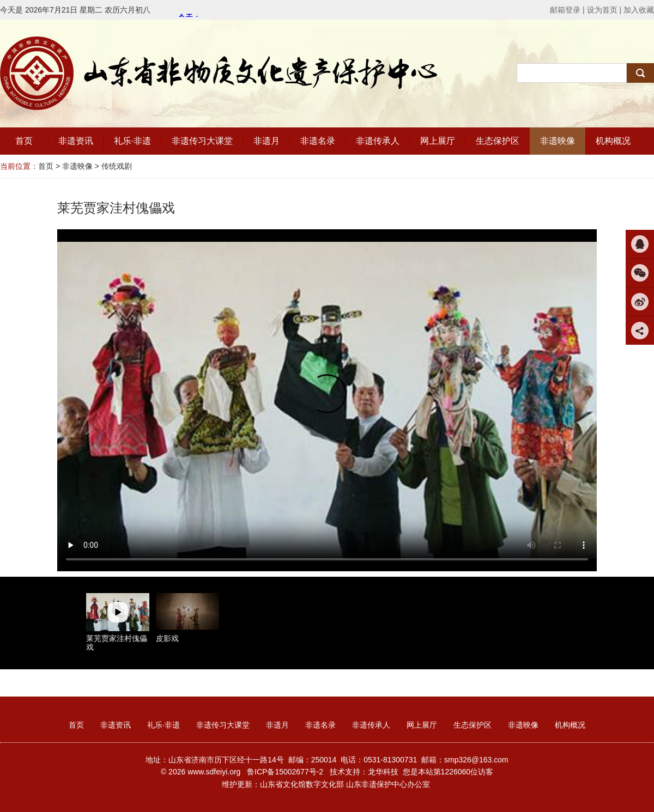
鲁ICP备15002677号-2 (285, 772)
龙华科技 (383, 772)
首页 (46, 166)
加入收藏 (639, 10)
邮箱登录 (565, 10)
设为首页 (602, 10)
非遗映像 (77, 166)
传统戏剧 (117, 166)
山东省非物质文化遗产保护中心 (218, 71)
